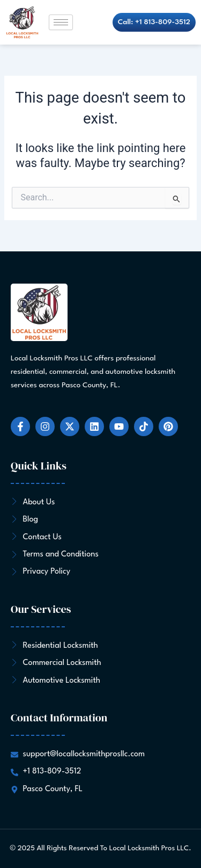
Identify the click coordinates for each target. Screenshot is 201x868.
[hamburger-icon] (61, 22)
